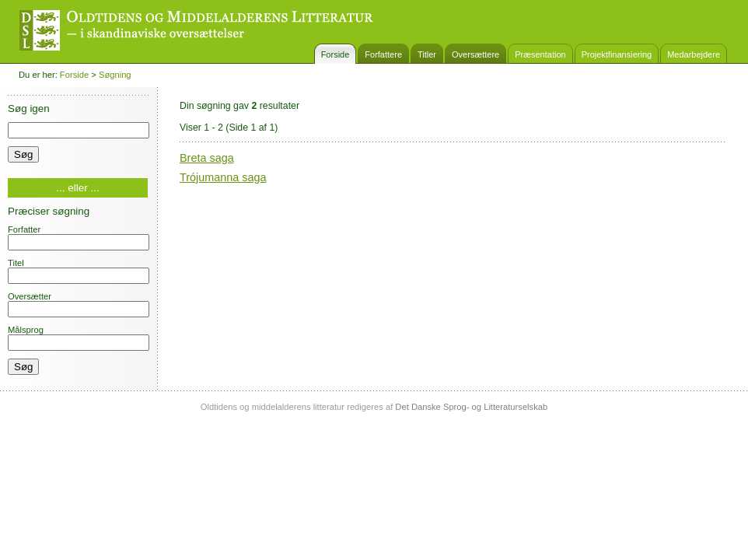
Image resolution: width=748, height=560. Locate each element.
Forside (336, 54)
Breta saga (207, 158)
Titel (79, 271)
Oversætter (79, 304)
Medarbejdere (694, 54)
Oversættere (475, 54)
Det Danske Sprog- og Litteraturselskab (471, 407)
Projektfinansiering (617, 54)
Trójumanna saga (223, 177)
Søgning (115, 75)
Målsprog (79, 338)
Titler (427, 54)
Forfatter (79, 238)
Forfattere (383, 54)
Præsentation (540, 54)
